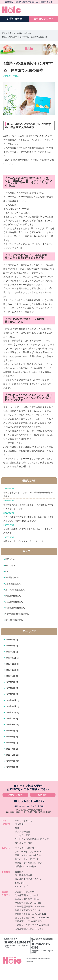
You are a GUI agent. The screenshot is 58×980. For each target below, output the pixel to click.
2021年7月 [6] (13, 744)
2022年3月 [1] (13, 707)
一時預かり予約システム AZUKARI (32, 938)
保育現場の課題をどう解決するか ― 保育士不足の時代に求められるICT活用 (29, 507)
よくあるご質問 (22, 849)
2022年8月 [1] (13, 689)
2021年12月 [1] (14, 713)
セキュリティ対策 (24, 856)
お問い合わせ (15, 808)
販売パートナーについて (27, 872)
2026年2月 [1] (13, 665)
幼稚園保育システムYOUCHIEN (30, 927)
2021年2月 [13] (14, 774)
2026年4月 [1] (13, 653)
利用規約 (19, 896)
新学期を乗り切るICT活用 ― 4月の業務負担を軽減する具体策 (29, 493)
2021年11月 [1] (14, 719)
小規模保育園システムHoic (28, 916)
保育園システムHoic (25, 905)
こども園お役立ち (15, 597)
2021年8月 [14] (14, 738)
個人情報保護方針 (24, 889)
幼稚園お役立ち (13, 591)
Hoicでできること (24, 834)
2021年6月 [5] (13, 750)
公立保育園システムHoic (27, 909)
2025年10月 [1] (14, 683)
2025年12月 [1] (14, 671)
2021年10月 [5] (14, 725)
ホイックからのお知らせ (27, 861)
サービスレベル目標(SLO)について (32, 852)
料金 (17, 841)
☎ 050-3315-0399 (14, 825)
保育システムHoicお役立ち (28, 869)
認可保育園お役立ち (16, 633)
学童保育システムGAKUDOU (29, 935)
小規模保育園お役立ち (17, 621)
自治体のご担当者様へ (26, 880)
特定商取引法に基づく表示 (28, 892)
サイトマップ (21, 900)
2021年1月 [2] (13, 780)
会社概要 (19, 885)
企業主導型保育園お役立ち (20, 627)
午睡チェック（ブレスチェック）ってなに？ (29, 551)
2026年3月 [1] (13, 659)
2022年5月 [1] (13, 695)
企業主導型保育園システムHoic (30, 920)
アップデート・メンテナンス (29, 865)
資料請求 (43, 808)
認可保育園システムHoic (27, 912)
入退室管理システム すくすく (29, 942)
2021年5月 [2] (13, 756)
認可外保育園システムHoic (28, 923)
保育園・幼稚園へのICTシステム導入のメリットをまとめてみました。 (29, 540)
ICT (7, 584)
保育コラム (11, 572)
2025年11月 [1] (14, 677)
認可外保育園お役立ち (17, 603)
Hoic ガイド (11, 578)
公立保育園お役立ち (16, 615)
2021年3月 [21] (14, 768)
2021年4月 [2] (13, 762)
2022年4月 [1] (13, 701)
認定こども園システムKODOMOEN (32, 931)
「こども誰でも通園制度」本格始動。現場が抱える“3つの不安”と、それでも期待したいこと (29, 523)
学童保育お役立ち (15, 609)
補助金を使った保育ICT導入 (29, 876)
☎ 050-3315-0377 (29, 814)
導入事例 (19, 837)
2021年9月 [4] (13, 731)
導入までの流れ (22, 845)
